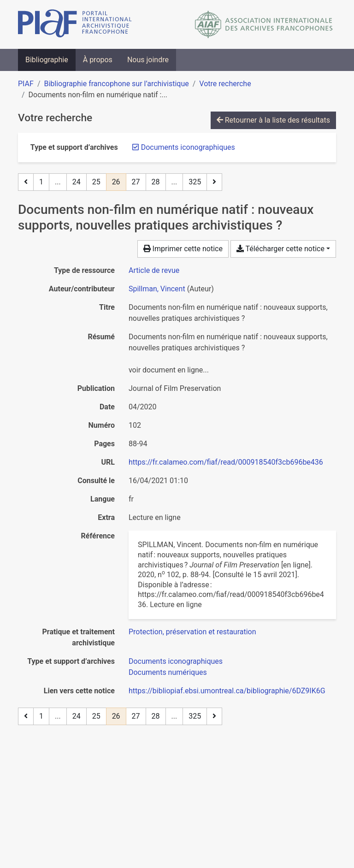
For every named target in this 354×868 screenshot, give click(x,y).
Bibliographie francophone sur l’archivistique (116, 84)
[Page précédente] (26, 182)
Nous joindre (148, 60)
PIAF (26, 84)
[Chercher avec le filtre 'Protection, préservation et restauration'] (192, 632)
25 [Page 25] (96, 182)
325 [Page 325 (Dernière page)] (195, 182)
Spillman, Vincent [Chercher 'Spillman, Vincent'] (157, 289)
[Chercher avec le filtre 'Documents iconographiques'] (176, 661)
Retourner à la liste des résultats (273, 120)
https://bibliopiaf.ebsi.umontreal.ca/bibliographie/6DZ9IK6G (227, 691)
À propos (98, 60)
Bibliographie (47, 60)
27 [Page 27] (136, 182)
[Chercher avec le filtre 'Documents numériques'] (168, 672)
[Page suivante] (214, 182)
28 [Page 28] (156, 182)
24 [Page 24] (77, 182)
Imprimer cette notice (183, 249)
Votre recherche (225, 84)
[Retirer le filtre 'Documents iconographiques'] (188, 147)
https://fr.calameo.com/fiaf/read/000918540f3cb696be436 (226, 462)
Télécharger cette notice (280, 249)
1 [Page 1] (41, 182)
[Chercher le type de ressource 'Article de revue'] (154, 270)
